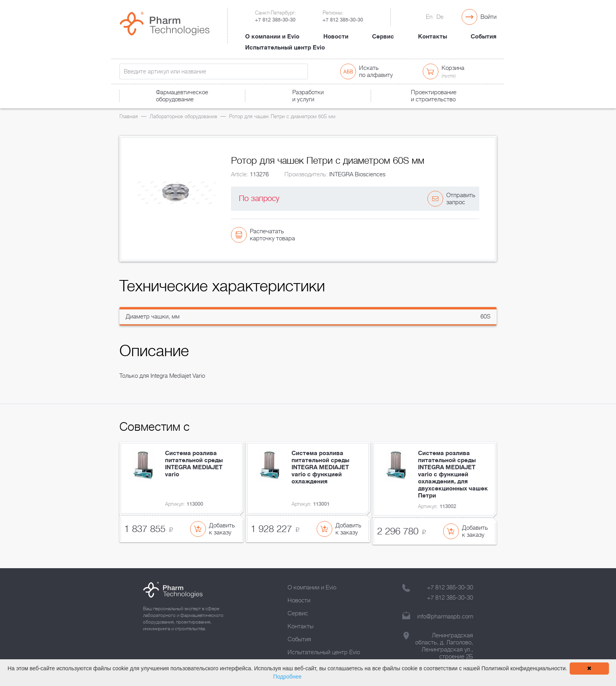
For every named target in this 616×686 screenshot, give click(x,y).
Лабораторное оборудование (183, 116)
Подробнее (287, 677)
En (429, 17)
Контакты (433, 37)
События (484, 37)
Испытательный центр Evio (285, 48)
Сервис (383, 37)
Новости (336, 37)
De (440, 17)
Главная (129, 116)
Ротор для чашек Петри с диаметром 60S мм (282, 116)
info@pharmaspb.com (445, 616)
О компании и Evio (272, 37)
